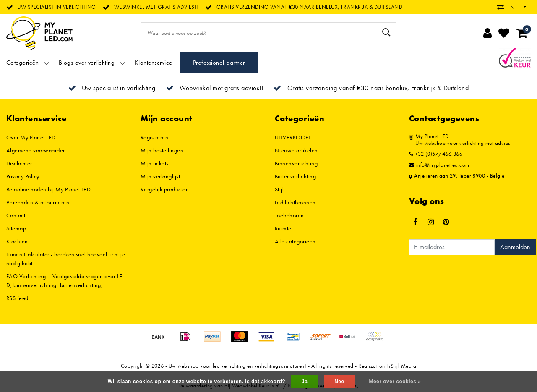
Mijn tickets (155, 163)
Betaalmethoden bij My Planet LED (48, 189)
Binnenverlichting (296, 163)
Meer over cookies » (395, 382)
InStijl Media (401, 366)
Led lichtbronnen (295, 202)
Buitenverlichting (295, 176)
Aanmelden (515, 247)
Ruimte (283, 228)
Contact (16, 215)
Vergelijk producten (165, 189)
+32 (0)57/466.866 (436, 154)
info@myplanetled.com (439, 165)
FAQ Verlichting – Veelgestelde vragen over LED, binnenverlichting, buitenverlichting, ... (64, 281)
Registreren (154, 137)
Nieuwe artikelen (296, 150)
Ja (305, 382)
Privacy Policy (23, 176)
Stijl (279, 189)
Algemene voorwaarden (36, 150)
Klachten (17, 241)
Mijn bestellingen (162, 150)
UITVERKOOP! (292, 137)
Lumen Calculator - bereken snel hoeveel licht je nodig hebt (66, 259)
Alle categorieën (295, 241)
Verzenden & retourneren (38, 202)
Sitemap (16, 228)
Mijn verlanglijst (160, 176)
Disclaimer (19, 163)
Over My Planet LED (31, 137)
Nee (339, 382)
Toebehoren (289, 215)
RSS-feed (17, 298)
